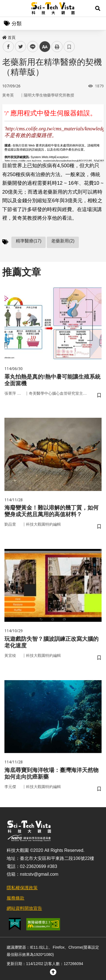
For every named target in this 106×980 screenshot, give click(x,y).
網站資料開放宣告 (24, 908)
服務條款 (15, 898)
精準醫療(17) (29, 241)
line (31, 47)
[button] (98, 8)
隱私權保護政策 (22, 888)
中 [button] (45, 47)
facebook (8, 47)
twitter (21, 47)
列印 (57, 47)
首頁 (9, 37)
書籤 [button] (69, 47)
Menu (8, 8)
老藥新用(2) (63, 241)
